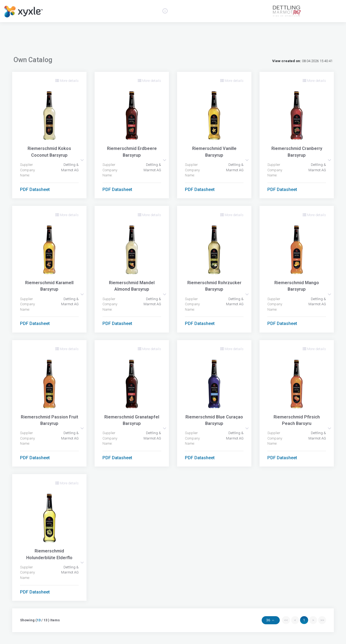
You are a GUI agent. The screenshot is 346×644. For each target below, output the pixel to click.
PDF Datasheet (35, 189)
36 (269, 620)
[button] (82, 160)
